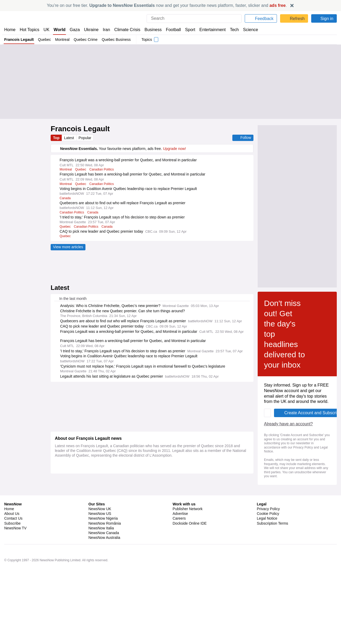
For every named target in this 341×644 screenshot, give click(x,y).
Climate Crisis (124, 30)
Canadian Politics (103, 169)
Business (150, 30)
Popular (86, 138)
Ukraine (89, 30)
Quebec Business (117, 40)
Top (56, 138)
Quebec (44, 40)
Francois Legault (19, 40)
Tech (231, 30)
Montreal (63, 40)
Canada (65, 198)
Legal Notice (125, 561)
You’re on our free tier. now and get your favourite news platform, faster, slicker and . (167, 5)
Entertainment (209, 30)
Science (247, 30)
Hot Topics (30, 30)
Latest (70, 138)
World (59, 30)
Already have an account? (80, 546)
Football (171, 30)
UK (46, 30)
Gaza (74, 30)
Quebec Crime (86, 40)
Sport (188, 30)
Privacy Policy (98, 561)
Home (10, 30)
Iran (104, 30)
